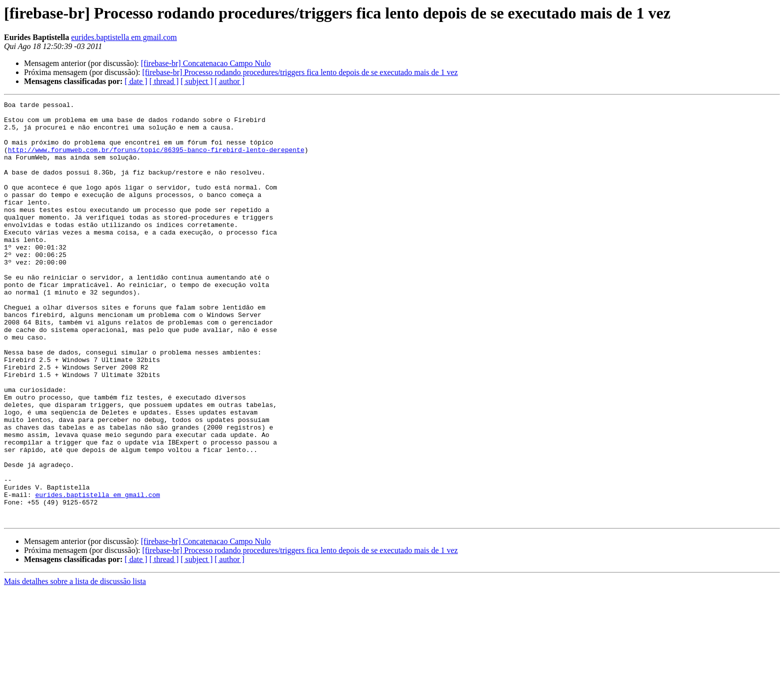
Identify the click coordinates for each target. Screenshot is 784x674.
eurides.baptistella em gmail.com (124, 37)
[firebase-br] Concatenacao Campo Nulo (206, 63)
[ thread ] (164, 81)
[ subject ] (196, 81)
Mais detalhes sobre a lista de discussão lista (75, 665)
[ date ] (136, 81)
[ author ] (229, 81)
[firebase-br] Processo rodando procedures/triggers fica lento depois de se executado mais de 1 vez (300, 72)
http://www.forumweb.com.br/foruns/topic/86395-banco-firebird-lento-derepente (156, 160)
